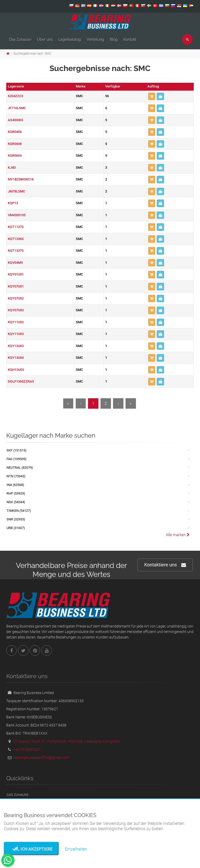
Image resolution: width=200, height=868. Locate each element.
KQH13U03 (16, 370)
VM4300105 (17, 215)
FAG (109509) (17, 459)
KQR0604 (15, 156)
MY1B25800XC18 (21, 179)
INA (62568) (15, 485)
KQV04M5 (15, 263)
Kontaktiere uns (165, 565)
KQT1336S (16, 239)
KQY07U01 (16, 286)
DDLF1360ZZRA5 (21, 381)
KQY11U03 (16, 334)
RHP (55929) (16, 493)
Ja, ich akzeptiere (31, 849)
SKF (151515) (17, 450)
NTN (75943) (16, 476)
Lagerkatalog (70, 39)
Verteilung (95, 39)
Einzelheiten (76, 849)
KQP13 (13, 203)
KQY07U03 (16, 310)
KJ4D (12, 168)
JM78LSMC (16, 191)
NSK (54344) (16, 502)
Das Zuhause (20, 39)
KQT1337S (16, 251)
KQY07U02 (16, 298)
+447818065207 (27, 749)
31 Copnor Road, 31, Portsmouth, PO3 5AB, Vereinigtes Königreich (67, 741)
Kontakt (130, 39)
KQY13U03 (16, 346)
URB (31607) (16, 528)
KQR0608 (15, 144)
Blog (114, 39)
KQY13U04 (16, 358)
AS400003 (15, 120)
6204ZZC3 (15, 96)
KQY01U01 (16, 274)
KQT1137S (16, 227)
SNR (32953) (16, 519)
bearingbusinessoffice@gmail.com (41, 758)
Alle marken (178, 535)
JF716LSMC (17, 108)
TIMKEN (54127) (19, 511)
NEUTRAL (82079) (20, 468)
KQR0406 (15, 132)
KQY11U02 (16, 322)
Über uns (45, 39)
